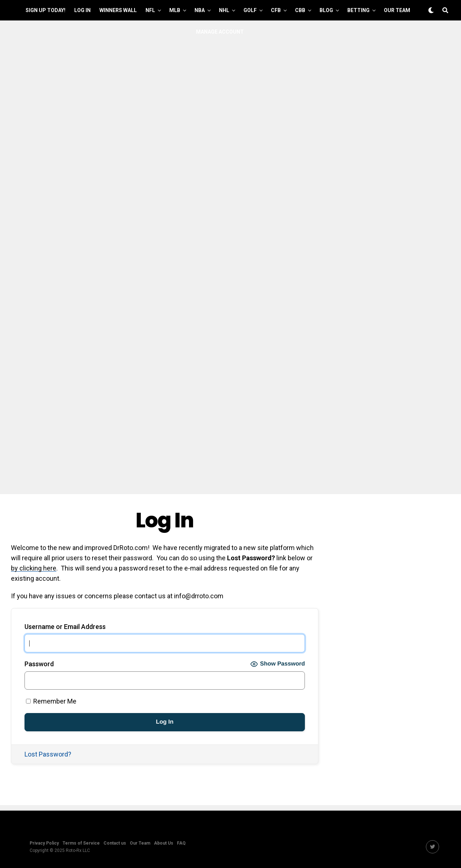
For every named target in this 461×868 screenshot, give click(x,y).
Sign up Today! (46, 10)
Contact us (115, 843)
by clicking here (34, 568)
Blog (326, 10)
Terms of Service (81, 843)
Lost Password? (48, 754)
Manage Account (220, 32)
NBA (200, 10)
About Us (164, 843)
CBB (300, 10)
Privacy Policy (44, 843)
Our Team (397, 10)
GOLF (250, 10)
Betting (358, 10)
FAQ (181, 843)
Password (39, 664)
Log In (82, 10)
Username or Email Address (65, 627)
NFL (150, 10)
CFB (276, 10)
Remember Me (51, 701)
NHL (224, 10)
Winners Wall (118, 10)
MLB (175, 10)
